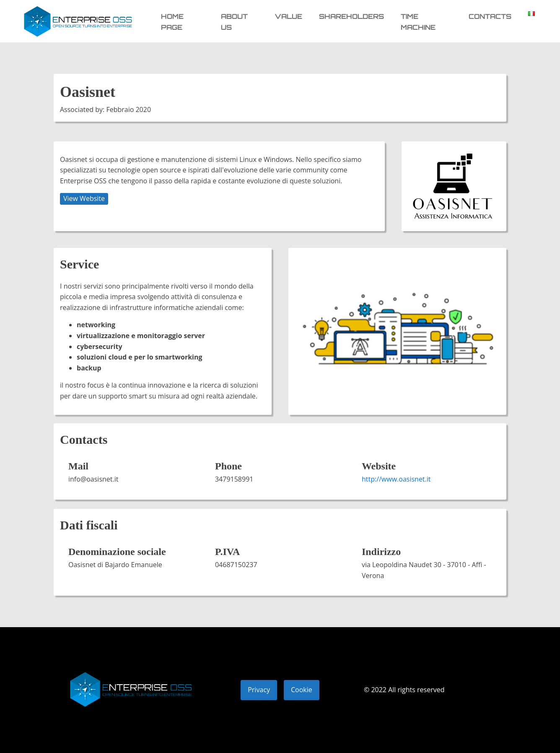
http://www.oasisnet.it (396, 479)
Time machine (418, 22)
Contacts (490, 16)
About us (234, 22)
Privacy (259, 690)
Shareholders (351, 16)
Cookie (302, 690)
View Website (84, 198)
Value (288, 16)
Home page (172, 22)
